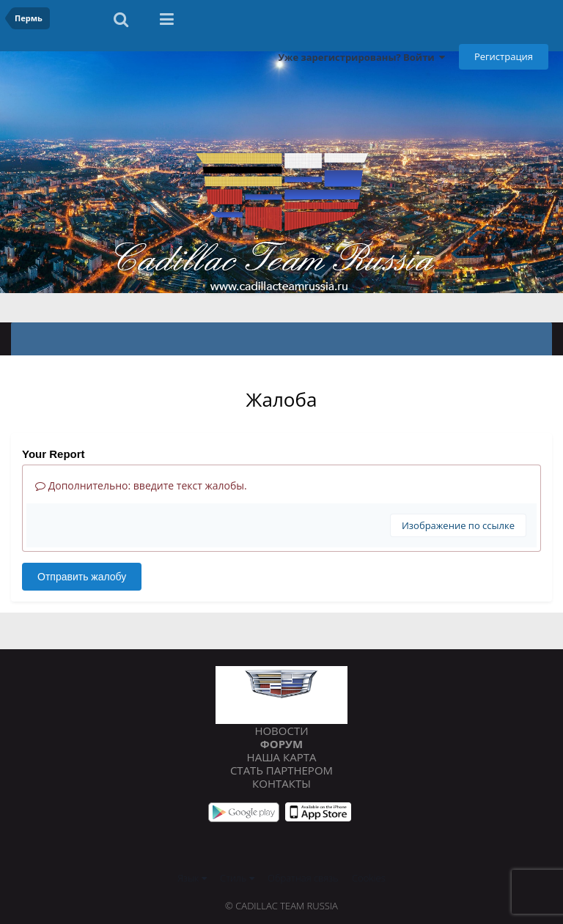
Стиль (237, 878)
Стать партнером (281, 770)
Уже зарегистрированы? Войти (361, 57)
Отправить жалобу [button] (82, 577)
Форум (281, 744)
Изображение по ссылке (458, 525)
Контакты (281, 783)
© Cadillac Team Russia (281, 906)
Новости (281, 731)
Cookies (369, 878)
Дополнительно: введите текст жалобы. (141, 485)
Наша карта (282, 757)
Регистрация (504, 56)
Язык (192, 878)
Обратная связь (303, 878)
